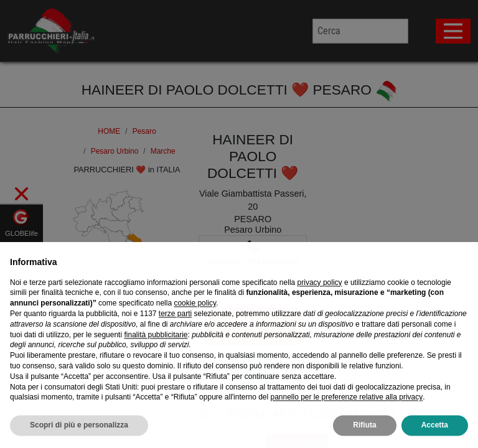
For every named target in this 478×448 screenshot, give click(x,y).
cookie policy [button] (195, 324)
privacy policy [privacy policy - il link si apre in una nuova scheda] (320, 303)
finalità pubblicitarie (156, 355)
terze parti (175, 334)
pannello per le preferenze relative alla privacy (346, 418)
